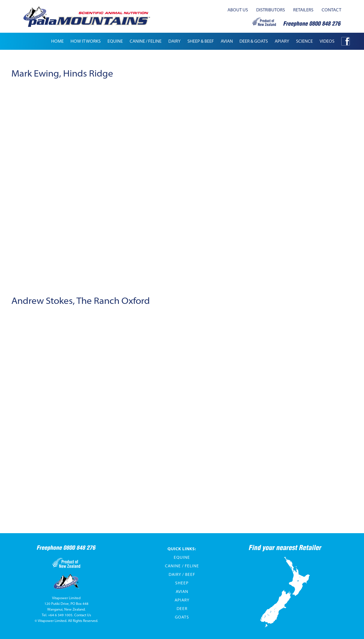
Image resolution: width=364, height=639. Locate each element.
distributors (271, 10)
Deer (182, 609)
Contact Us (83, 615)
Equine (182, 557)
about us (238, 10)
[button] (115, 41)
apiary (282, 41)
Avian (182, 591)
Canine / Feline (182, 566)
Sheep (182, 583)
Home (57, 41)
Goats (182, 617)
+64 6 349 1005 (60, 615)
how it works (86, 41)
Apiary (182, 600)
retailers (303, 10)
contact (331, 10)
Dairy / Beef (182, 574)
